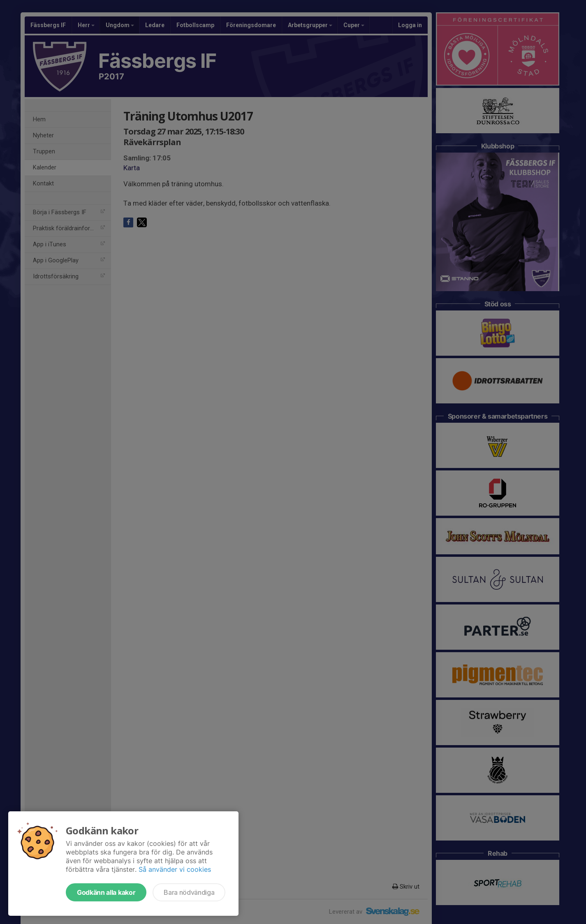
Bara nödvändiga (189, 892)
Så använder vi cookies (175, 869)
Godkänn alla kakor (106, 892)
